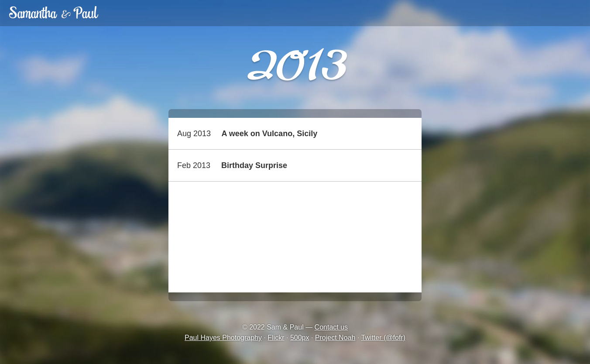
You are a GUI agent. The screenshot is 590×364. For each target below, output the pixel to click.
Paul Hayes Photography (223, 338)
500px (300, 338)
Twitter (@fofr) (383, 338)
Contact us (331, 327)
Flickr (276, 338)
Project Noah (335, 338)
